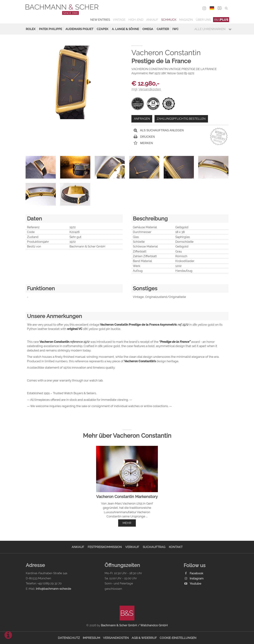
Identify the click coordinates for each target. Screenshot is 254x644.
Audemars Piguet (79, 29)
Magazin (186, 20)
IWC (175, 29)
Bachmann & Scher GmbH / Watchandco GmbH (134, 625)
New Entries (100, 20)
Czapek (102, 29)
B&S (221, 20)
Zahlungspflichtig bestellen (181, 119)
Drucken (144, 137)
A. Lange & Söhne (125, 29)
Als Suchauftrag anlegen (159, 130)
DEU (212, 8)
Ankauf (152, 20)
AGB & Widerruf (144, 638)
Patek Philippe (51, 29)
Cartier (163, 29)
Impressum (91, 638)
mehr (127, 523)
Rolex (31, 29)
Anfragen (142, 119)
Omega (148, 29)
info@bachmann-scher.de (53, 589)
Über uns (203, 20)
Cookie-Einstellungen (178, 638)
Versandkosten (116, 638)
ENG (220, 8)
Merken (143, 143)
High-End (136, 20)
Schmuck (169, 20)
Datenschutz (69, 638)
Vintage (119, 20)
